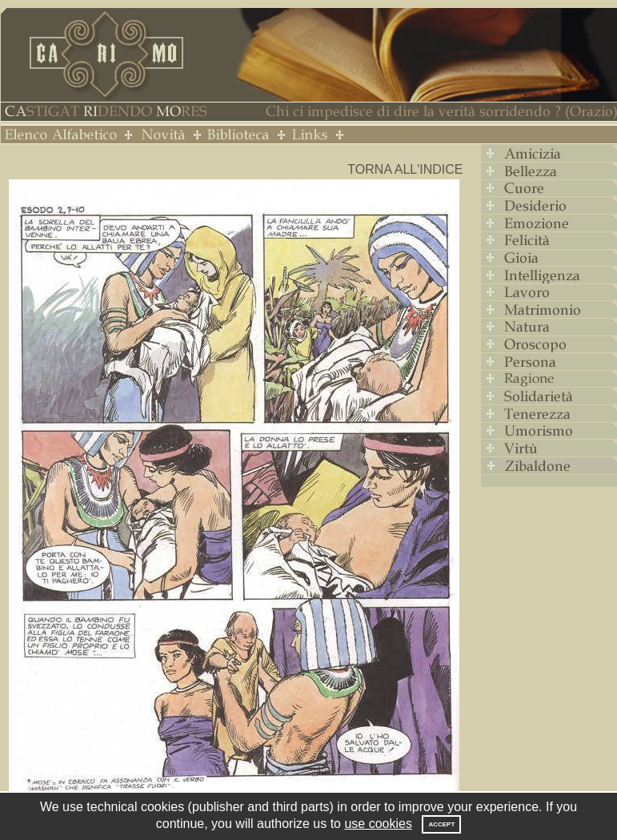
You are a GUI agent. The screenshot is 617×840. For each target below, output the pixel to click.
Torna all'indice (405, 169)
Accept (441, 824)
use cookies (378, 824)
